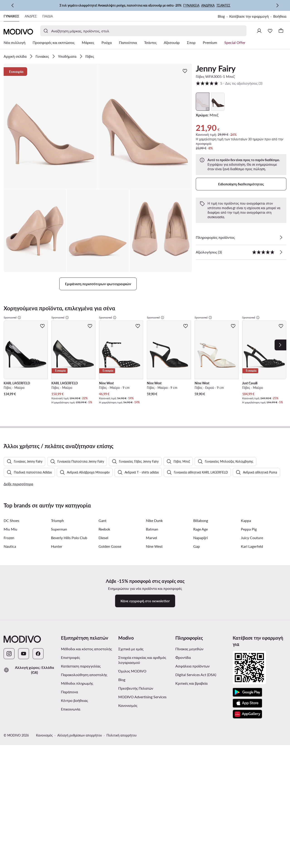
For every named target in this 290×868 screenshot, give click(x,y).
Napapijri (201, 552)
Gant (103, 535)
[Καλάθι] (281, 31)
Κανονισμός (128, 720)
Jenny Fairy (216, 68)
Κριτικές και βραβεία (191, 698)
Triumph (57, 535)
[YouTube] (24, 668)
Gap (197, 561)
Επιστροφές (70, 672)
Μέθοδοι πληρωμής (77, 698)
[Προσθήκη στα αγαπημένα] (185, 71)
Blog (221, 16)
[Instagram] (9, 668)
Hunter (57, 561)
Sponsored (12, 318)
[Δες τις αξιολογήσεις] (281, 252)
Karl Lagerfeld (252, 561)
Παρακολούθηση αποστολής (84, 689)
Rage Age (201, 544)
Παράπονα (69, 706)
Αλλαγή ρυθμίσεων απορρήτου (80, 750)
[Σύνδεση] (259, 31)
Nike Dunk (154, 535)
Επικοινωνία (71, 723)
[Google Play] (247, 707)
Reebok (104, 544)
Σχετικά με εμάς (131, 663)
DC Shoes (11, 535)
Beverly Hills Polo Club (69, 552)
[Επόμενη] (277, 5)
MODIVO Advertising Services (142, 711)
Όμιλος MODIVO (132, 685)
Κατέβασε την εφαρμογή (249, 16)
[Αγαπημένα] (270, 31)
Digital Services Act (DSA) (196, 689)
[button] (51, 126)
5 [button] (229, 83)
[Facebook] (38, 668)
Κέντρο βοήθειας (74, 715)
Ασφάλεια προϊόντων (192, 680)
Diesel (103, 552)
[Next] (280, 345)
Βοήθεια (280, 16)
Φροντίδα (183, 672)
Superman (59, 544)
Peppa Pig (249, 544)
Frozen (9, 552)
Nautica (10, 561)
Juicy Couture (252, 552)
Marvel (151, 552)
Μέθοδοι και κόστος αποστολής (86, 663)
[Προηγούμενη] (13, 5)
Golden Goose (110, 561)
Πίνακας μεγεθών (189, 663)
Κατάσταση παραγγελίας (81, 680)
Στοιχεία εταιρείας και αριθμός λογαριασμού (142, 674)
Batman (152, 544)
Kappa (246, 535)
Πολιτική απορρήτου (122, 750)
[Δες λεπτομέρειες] (281, 237)
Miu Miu (10, 544)
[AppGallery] (247, 729)
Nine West (154, 561)
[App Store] (247, 718)
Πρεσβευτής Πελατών (136, 703)
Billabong (201, 535)
